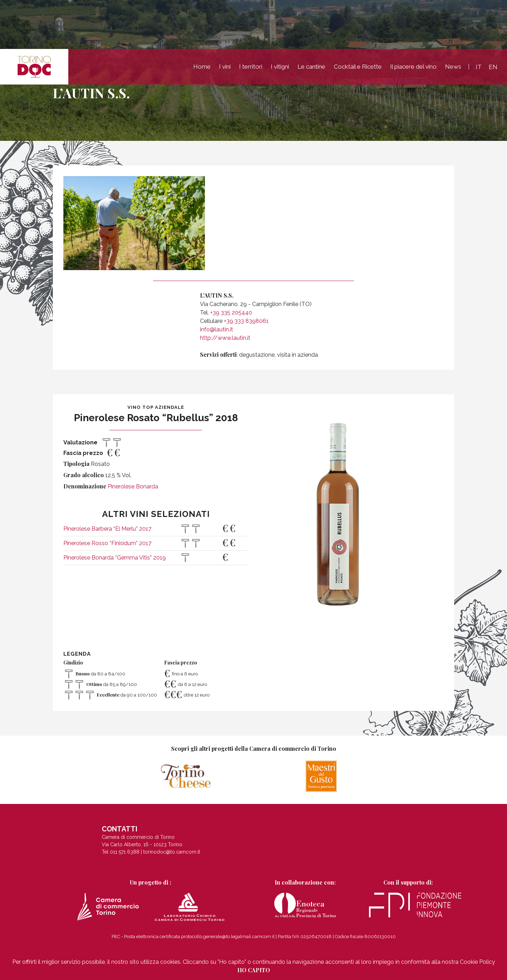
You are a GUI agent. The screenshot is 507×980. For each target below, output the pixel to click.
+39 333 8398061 (246, 321)
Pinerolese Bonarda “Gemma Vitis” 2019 (115, 558)
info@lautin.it (217, 329)
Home (202, 67)
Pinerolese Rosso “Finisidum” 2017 (107, 543)
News (453, 67)
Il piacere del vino (413, 67)
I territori (251, 67)
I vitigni (280, 67)
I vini (225, 67)
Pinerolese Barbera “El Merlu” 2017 (107, 529)
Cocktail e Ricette (358, 67)
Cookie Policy (477, 962)
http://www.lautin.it (225, 338)
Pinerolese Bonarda (133, 486)
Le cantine (311, 67)
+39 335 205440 (231, 313)
